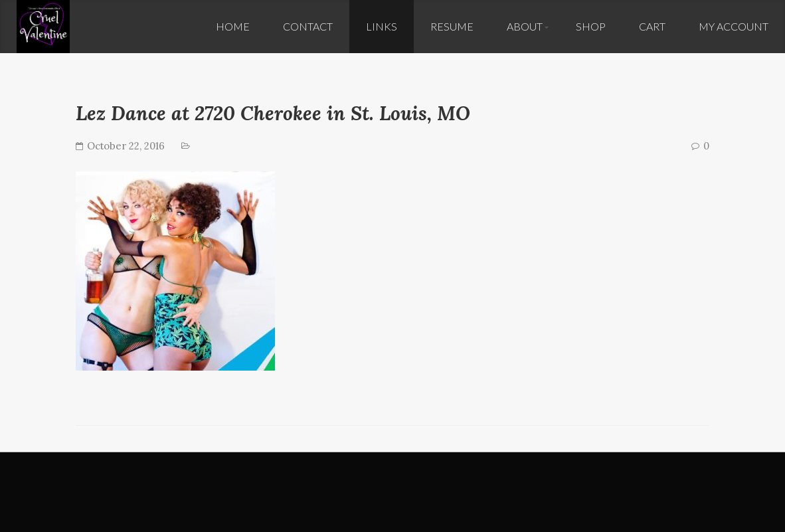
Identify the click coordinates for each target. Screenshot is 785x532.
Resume (452, 26)
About (525, 26)
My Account (734, 26)
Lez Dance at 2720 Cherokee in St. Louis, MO (273, 113)
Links (382, 26)
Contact (308, 26)
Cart (652, 26)
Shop (591, 26)
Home (233, 26)
